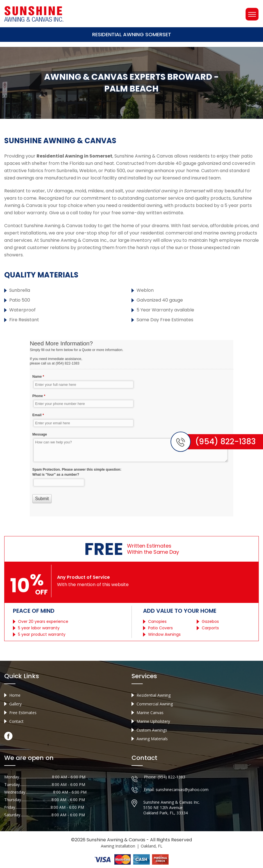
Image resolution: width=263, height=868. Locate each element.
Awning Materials (152, 739)
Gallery (15, 704)
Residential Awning (154, 695)
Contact (16, 721)
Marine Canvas (150, 713)
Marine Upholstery (153, 721)
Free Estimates (23, 713)
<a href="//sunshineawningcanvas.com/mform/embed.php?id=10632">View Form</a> (132, 428)
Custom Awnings (152, 730)
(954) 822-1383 (171, 777)
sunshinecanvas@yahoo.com (182, 790)
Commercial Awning (155, 704)
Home (15, 695)
